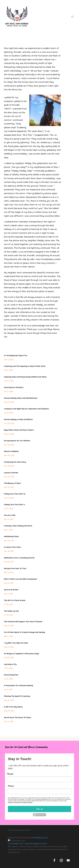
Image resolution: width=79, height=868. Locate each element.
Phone (11, 786)
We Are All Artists (11, 590)
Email (11, 774)
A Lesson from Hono (12, 547)
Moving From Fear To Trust (15, 568)
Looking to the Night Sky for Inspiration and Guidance (26, 409)
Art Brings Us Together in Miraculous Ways (21, 654)
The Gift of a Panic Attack (15, 600)
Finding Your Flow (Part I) (14, 505)
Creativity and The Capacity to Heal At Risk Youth (25, 366)
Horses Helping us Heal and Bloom (18, 419)
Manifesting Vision (11, 536)
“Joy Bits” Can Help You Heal (16, 643)
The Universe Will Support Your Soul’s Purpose (23, 622)
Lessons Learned (11, 473)
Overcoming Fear (11, 675)
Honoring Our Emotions (14, 387)
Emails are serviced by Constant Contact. (20, 802)
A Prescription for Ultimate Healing (18, 685)
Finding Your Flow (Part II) (15, 494)
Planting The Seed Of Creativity (17, 696)
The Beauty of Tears (12, 483)
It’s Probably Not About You (16, 355)
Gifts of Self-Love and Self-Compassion (20, 579)
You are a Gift (10, 515)
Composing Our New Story (15, 462)
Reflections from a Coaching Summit (19, 558)
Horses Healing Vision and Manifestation (21, 398)
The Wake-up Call (11, 611)
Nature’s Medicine (11, 451)
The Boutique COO (40, 838)
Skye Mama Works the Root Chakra (19, 430)
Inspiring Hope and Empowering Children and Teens (25, 377)
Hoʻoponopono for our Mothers (17, 441)
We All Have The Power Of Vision (17, 717)
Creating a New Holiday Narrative (18, 526)
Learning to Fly (10, 664)
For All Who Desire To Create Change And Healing (24, 632)
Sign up (39, 809)
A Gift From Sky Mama (13, 707)
